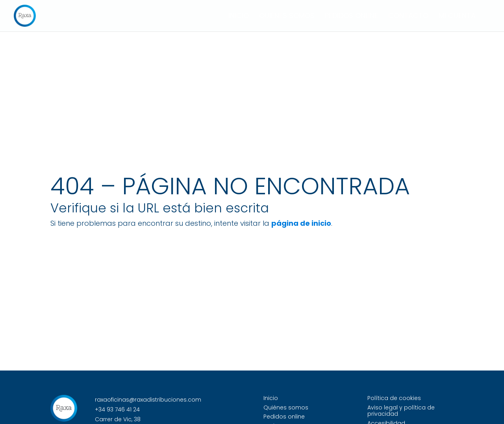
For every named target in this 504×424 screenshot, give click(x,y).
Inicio (239, 17)
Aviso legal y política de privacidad (401, 411)
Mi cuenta (457, 17)
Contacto (408, 17)
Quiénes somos (287, 17)
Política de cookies (394, 398)
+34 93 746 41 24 (117, 409)
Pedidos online (351, 17)
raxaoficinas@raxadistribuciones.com (148, 400)
